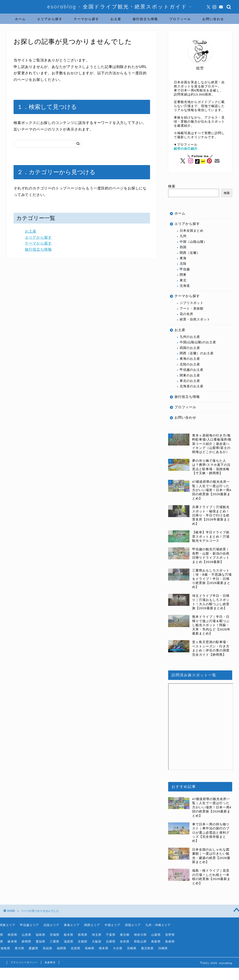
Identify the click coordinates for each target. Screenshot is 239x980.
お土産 (116, 19)
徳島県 (5, 948)
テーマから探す (86, 19)
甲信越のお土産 (192, 370)
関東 (183, 275)
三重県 (55, 941)
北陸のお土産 (190, 364)
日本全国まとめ (192, 231)
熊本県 (104, 948)
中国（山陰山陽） (193, 242)
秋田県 (12, 935)
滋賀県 (69, 941)
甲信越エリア (29, 925)
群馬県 (83, 935)
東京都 (125, 935)
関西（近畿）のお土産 (197, 353)
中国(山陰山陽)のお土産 (198, 342)
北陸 (183, 264)
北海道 (185, 286)
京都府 (83, 941)
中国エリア (112, 925)
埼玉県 (97, 935)
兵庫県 (111, 941)
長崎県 (90, 948)
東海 (183, 258)
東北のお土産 (190, 381)
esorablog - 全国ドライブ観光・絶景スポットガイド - (119, 6)
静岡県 (26, 941)
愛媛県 (33, 948)
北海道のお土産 (192, 386)
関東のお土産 (190, 375)
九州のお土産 (190, 337)
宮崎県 (132, 948)
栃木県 (69, 935)
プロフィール (180, 19)
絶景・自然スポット (195, 319)
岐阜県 (12, 941)
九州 (183, 236)
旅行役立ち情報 (145, 19)
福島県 (41, 935)
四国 (183, 247)
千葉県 (111, 935)
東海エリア (72, 925)
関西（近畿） (190, 253)
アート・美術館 (192, 309)
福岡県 (62, 948)
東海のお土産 (190, 359)
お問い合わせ (213, 19)
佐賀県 (76, 948)
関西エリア (92, 925)
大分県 (118, 948)
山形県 (26, 935)
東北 (183, 280)
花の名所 (186, 314)
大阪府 (97, 941)
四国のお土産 (190, 348)
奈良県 (125, 941)
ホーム (20, 19)
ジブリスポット (192, 303)
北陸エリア (51, 925)
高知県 (48, 948)
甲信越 (185, 269)
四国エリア (133, 925)
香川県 (19, 948)
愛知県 (41, 941)
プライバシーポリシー (24, 962)
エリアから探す (50, 19)
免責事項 (50, 962)
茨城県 (55, 935)
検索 (172, 186)
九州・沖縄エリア (158, 925)
